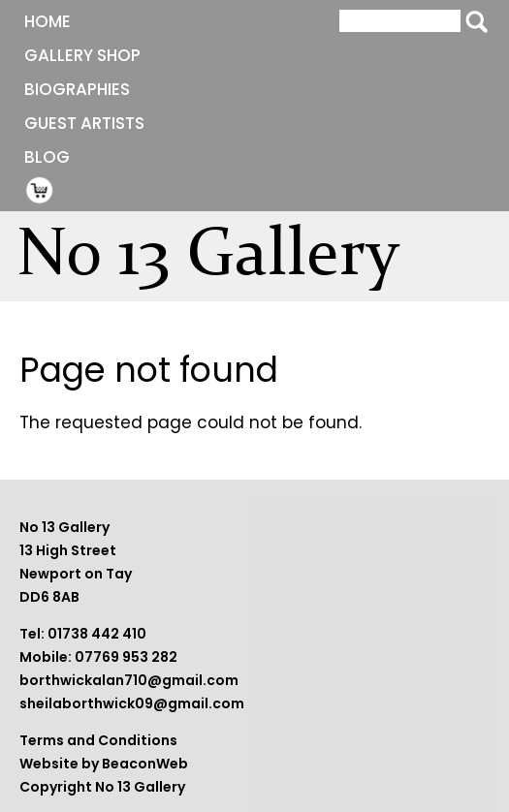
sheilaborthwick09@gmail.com (132, 703)
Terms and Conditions (98, 740)
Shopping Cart (40, 190)
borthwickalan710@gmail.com (129, 680)
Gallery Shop (82, 55)
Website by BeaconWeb (104, 764)
